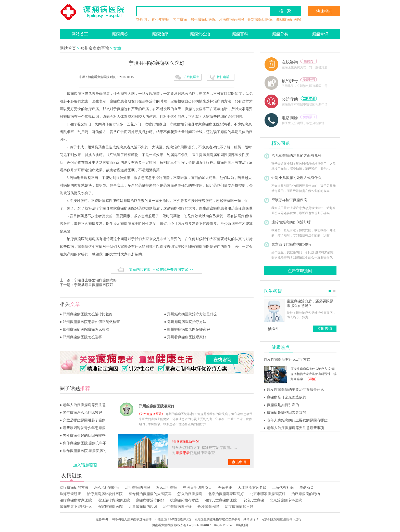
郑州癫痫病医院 (203, 20)
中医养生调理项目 (197, 488)
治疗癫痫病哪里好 (177, 507)
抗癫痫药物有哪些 (184, 500)
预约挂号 (299, 81)
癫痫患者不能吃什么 (76, 507)
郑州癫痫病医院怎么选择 (82, 337)
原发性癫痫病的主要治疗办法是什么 (295, 390)
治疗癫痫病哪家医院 (76, 500)
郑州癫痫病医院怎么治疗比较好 (88, 314)
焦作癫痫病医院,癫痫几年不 (85, 443)
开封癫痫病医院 (260, 20)
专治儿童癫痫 (253, 500)
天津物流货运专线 (252, 488)
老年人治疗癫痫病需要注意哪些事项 (295, 428)
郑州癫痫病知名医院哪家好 (189, 329)
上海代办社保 (283, 488)
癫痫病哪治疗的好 (150, 500)
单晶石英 (307, 488)
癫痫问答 (120, 34)
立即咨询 (325, 329)
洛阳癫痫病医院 (288, 20)
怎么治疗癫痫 (167, 488)
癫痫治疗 (160, 34)
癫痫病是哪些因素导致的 (286, 413)
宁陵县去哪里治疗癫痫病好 (95, 280)
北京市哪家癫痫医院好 (268, 494)
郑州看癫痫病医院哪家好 (187, 337)
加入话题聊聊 (85, 465)
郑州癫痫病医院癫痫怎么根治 (86, 329)
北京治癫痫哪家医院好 (226, 494)
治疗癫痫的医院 (137, 488)
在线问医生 (192, 77)
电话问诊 (299, 118)
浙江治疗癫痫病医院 (114, 500)
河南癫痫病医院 (231, 20)
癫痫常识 (320, 34)
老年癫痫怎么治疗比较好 (82, 413)
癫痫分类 (280, 34)
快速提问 (324, 11)
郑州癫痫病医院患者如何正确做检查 (91, 322)
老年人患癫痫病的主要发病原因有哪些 (297, 420)
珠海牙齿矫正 (70, 494)
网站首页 (80, 34)
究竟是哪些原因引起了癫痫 (84, 420)
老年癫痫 (180, 20)
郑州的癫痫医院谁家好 (157, 406)
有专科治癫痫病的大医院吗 (150, 494)
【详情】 (312, 379)
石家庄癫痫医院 (110, 507)
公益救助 (299, 99)
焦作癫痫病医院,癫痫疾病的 (85, 451)
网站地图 (242, 525)
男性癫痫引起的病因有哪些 (84, 436)
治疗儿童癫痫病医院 (221, 500)
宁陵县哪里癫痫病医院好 (94, 285)
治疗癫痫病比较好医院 (105, 494)
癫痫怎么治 (200, 34)
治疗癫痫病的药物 (306, 494)
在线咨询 (299, 62)
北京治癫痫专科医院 (286, 500)
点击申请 (239, 462)
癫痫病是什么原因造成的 (286, 397)
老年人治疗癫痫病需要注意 (84, 405)
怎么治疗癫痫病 (107, 488)
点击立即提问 (300, 271)
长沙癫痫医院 (208, 507)
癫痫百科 (240, 34)
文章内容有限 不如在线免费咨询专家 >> (161, 270)
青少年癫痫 (160, 20)
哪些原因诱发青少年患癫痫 (84, 428)
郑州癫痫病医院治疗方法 (187, 322)
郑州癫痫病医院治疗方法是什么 (192, 314)
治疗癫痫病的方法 (74, 488)
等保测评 (225, 488)
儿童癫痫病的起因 (143, 507)
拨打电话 (223, 77)
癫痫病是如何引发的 (283, 405)
